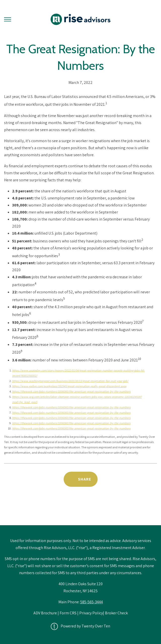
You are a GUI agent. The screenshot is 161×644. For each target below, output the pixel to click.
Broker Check (116, 613)
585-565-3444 (92, 602)
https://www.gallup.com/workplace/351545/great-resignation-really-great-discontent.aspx (69, 386)
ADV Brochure (46, 613)
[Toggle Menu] (8, 19)
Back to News (81, 512)
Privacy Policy (91, 613)
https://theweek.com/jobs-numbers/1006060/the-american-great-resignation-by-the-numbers (71, 391)
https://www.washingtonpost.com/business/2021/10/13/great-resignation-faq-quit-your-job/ (70, 381)
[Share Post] (81, 479)
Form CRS (68, 613)
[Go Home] (80, 19)
